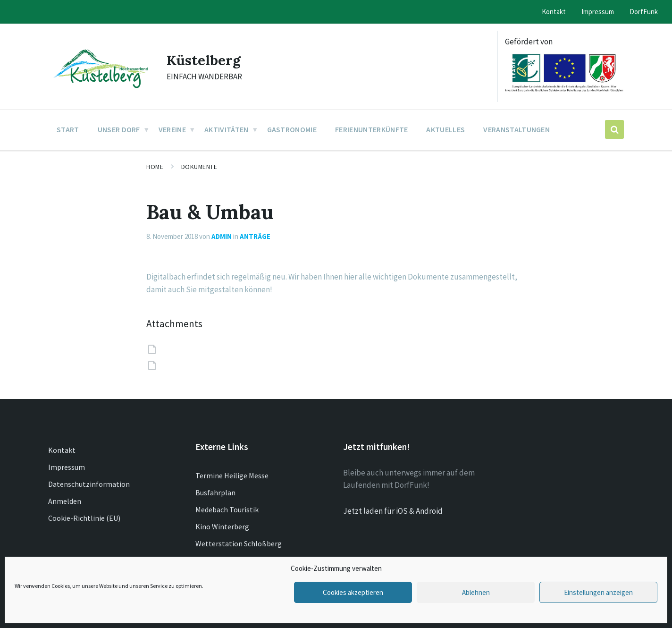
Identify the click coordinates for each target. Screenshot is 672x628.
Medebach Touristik (227, 509)
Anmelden (65, 501)
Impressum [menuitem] (598, 12)
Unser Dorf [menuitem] (119, 129)
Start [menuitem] (68, 129)
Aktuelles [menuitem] (445, 129)
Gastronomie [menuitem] (292, 129)
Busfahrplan (215, 492)
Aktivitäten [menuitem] (227, 129)
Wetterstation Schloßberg (239, 543)
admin (222, 236)
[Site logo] (100, 89)
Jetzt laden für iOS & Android (393, 511)
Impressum (67, 467)
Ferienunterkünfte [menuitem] (371, 129)
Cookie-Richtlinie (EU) (84, 518)
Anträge (255, 236)
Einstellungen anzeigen (598, 592)
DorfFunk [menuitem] (644, 12)
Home (155, 167)
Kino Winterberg (222, 526)
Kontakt (62, 450)
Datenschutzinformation (89, 484)
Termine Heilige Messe (232, 475)
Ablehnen (476, 592)
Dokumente (199, 167)
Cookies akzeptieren (353, 592)
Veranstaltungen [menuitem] (517, 129)
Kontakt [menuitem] (554, 12)
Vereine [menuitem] (172, 129)
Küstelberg (204, 60)
